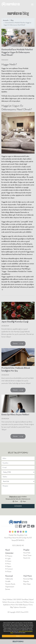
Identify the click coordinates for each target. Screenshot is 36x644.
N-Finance (9, 556)
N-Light (8, 559)
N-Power (8, 572)
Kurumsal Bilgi (28, 579)
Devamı (18, 344)
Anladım (18, 636)
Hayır (24, 501)
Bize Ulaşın (27, 584)
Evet (16, 501)
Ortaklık (8, 581)
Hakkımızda (9, 579)
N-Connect (9, 569)
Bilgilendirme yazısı (15, 497)
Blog (12, 20)
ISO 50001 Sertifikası (21, 600)
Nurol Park (27, 553)
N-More (8, 564)
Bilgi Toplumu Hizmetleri (18, 607)
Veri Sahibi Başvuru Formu (24, 605)
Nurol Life (27, 558)
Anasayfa (6, 20)
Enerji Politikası (8, 600)
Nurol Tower (27, 555)
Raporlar (26, 581)
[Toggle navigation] (32, 4)
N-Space (8, 566)
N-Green (8, 561)
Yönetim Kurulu (10, 584)
